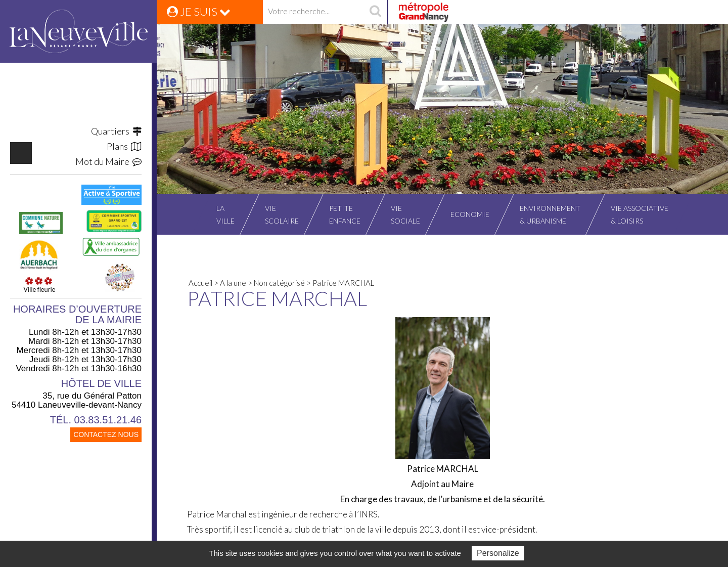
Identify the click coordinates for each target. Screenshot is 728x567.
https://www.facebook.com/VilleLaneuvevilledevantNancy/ (21, 153)
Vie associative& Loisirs (640, 214)
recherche (375, 12)
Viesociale (405, 214)
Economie (470, 214)
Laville (225, 214)
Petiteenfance (345, 214)
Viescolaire (282, 214)
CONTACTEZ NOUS (106, 434)
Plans (124, 146)
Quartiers (116, 131)
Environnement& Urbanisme (550, 214)
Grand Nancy (423, 12)
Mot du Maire (108, 161)
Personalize (498, 553)
